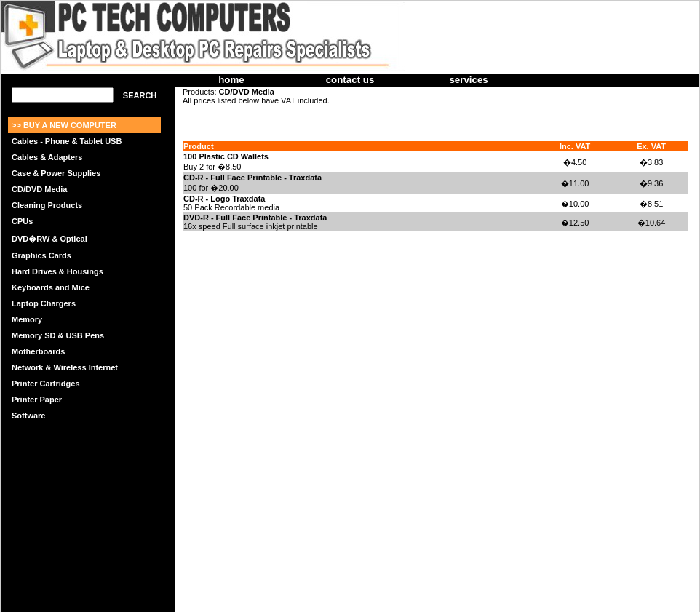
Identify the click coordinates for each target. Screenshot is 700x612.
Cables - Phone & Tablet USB (67, 141)
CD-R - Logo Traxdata (224, 199)
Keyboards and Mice (51, 287)
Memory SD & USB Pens (58, 335)
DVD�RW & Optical (49, 239)
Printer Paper (37, 400)
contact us (350, 80)
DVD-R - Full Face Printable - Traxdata (255, 218)
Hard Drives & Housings (57, 271)
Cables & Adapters (47, 157)
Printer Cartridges (46, 384)
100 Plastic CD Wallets (226, 156)
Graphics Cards (41, 255)
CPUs (22, 221)
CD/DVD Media (39, 189)
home (231, 80)
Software (28, 416)
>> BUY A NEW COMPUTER (64, 125)
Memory (27, 319)
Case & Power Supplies (56, 173)
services (468, 80)
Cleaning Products (47, 205)
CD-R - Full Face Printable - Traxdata (252, 178)
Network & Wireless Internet (65, 367)
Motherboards (38, 351)
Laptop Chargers (44, 303)
